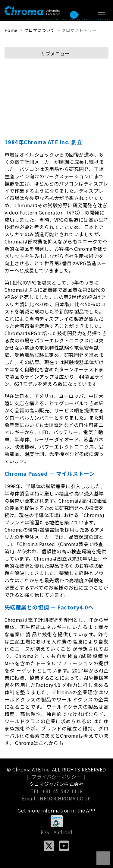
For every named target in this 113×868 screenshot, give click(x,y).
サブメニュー (55, 53)
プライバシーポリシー (56, 777)
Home (11, 30)
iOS (45, 832)
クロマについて (39, 30)
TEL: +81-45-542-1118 (57, 791)
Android (63, 832)
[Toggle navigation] (102, 12)
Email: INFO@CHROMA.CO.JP (56, 798)
